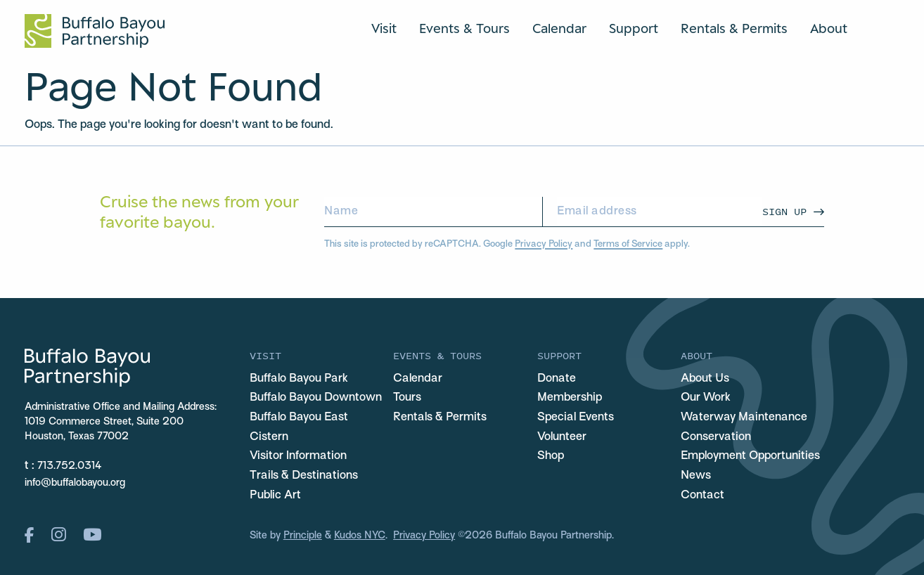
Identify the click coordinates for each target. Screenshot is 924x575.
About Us (705, 379)
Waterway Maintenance (744, 418)
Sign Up (784, 211)
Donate (557, 379)
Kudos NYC (360, 536)
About (829, 28)
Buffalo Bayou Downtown (316, 398)
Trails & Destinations (304, 476)
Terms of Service (628, 244)
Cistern (269, 437)
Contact (702, 496)
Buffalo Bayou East (299, 418)
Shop (551, 456)
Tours (407, 398)
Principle (303, 536)
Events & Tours (464, 28)
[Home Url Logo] (95, 31)
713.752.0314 (70, 466)
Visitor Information (298, 456)
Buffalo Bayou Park (299, 379)
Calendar (559, 28)
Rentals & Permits (734, 28)
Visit (384, 28)
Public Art (275, 496)
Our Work (706, 398)
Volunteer (562, 437)
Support (634, 28)
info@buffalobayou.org (75, 483)
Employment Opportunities (750, 456)
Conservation (716, 437)
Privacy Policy (544, 244)
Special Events (576, 418)
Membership (570, 398)
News (696, 476)
